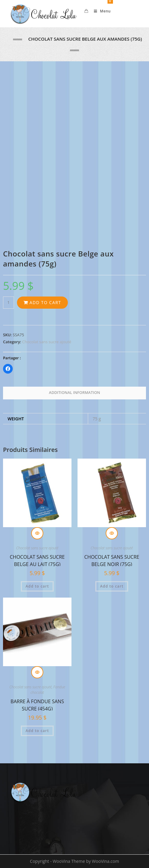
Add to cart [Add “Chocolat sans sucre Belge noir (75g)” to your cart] (112, 586)
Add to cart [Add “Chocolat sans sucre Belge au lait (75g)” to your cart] (37, 586)
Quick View (37, 533)
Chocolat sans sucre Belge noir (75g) (112, 560)
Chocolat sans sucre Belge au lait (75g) (37, 560)
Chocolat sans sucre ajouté (47, 342)
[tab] (74, 393)
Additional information (75, 393)
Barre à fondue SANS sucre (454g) (37, 704)
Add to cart (45, 302)
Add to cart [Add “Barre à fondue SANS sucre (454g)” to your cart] (37, 731)
